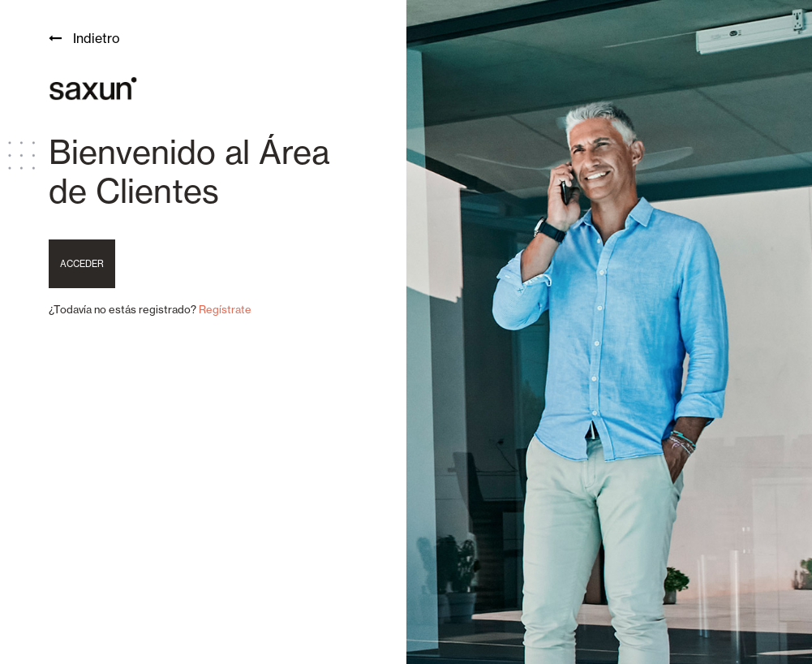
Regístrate (225, 309)
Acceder (82, 264)
